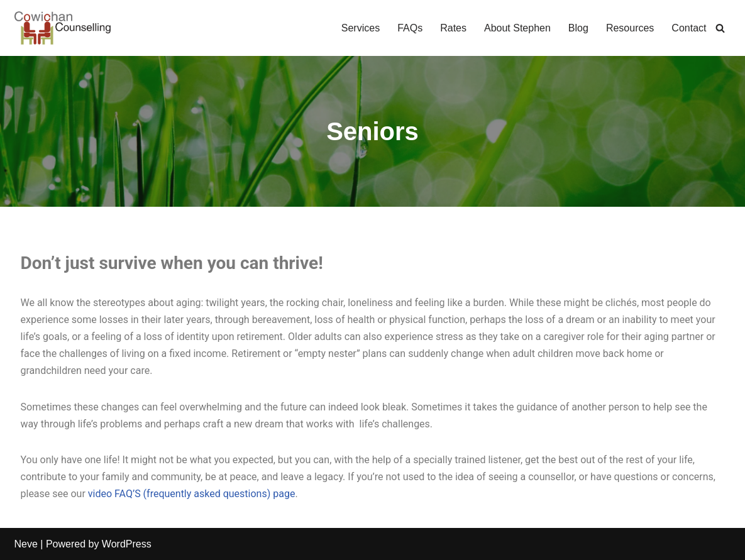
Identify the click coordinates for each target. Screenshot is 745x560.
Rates (453, 28)
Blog (578, 28)
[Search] (720, 28)
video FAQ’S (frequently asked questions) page (192, 494)
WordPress (127, 544)
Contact (689, 28)
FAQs (410, 28)
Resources (630, 28)
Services (361, 28)
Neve (26, 544)
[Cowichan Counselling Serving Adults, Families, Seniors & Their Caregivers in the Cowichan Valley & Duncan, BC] (63, 28)
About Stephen (517, 28)
